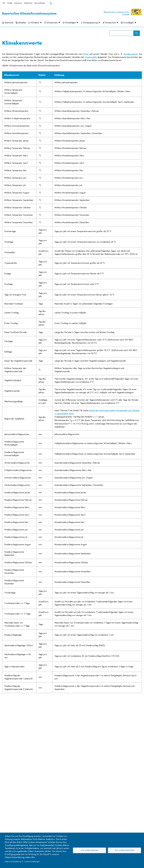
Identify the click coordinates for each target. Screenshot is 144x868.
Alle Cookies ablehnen (90, 850)
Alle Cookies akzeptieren (124, 850)
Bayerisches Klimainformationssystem (29, 13)
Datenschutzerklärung (13, 862)
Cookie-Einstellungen (32, 862)
